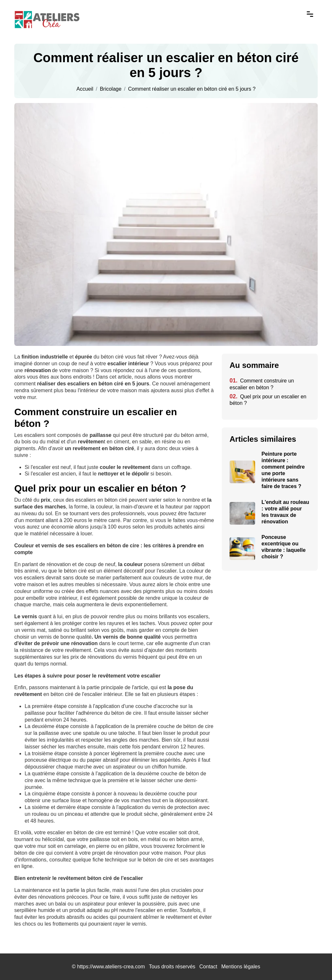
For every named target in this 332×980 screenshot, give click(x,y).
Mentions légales (241, 967)
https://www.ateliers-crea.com (111, 967)
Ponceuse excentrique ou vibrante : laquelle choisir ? (284, 547)
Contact (208, 967)
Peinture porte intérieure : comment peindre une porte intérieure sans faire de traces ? (283, 470)
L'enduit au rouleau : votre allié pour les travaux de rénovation (285, 512)
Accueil (85, 89)
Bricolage (111, 89)
